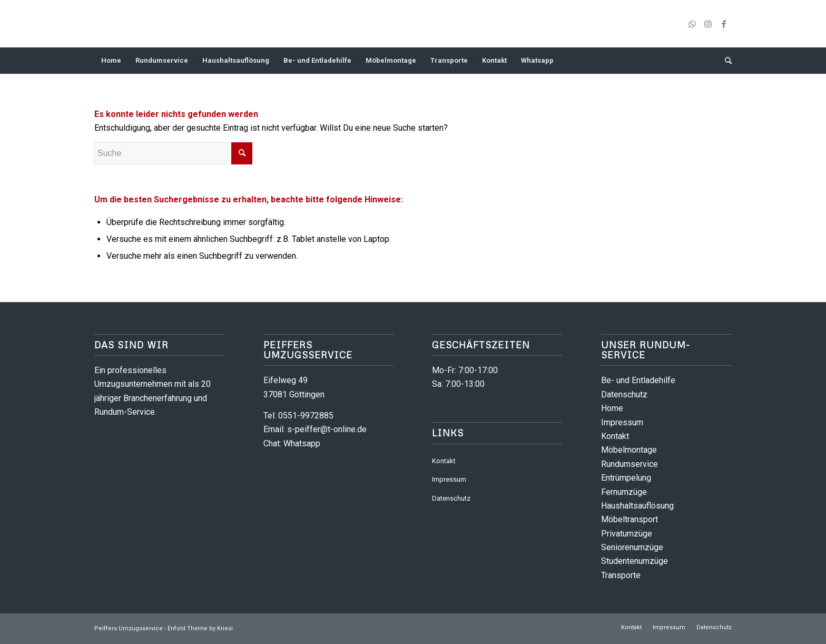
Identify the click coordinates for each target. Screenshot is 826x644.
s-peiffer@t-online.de (327, 429)
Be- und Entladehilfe (638, 380)
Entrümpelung (626, 478)
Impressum (449, 479)
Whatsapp (302, 443)
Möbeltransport (630, 519)
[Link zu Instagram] (708, 24)
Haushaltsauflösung (637, 506)
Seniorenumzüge (632, 547)
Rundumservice (630, 464)
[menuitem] (111, 61)
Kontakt (444, 461)
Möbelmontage (629, 450)
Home (612, 408)
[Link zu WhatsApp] (692, 24)
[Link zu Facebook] (724, 24)
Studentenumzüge (635, 561)
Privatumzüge (627, 534)
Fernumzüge (624, 492)
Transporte (621, 575)
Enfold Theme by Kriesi (200, 628)
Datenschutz (451, 498)
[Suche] (725, 61)
